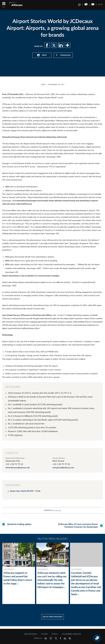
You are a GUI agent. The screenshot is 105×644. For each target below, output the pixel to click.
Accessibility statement (72, 634)
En (99, 5)
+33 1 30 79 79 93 (61, 464)
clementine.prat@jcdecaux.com (18, 468)
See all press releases (53, 619)
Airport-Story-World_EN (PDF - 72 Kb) (25, 491)
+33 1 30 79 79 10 (14, 464)
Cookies (44, 634)
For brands (57, 510)
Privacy (55, 634)
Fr (102, 5)
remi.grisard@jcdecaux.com (63, 468)
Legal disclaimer (31, 634)
